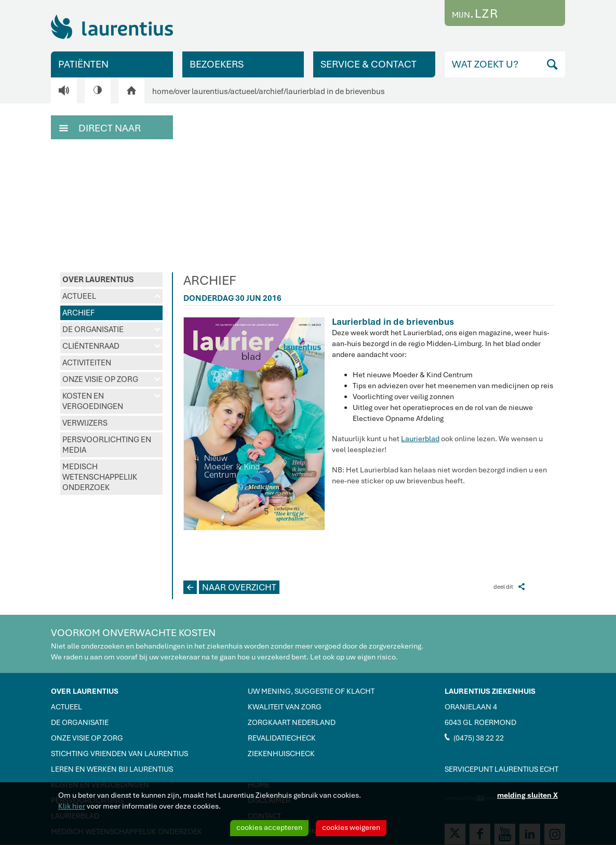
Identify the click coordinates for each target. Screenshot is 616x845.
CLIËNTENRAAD (111, 346)
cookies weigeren (351, 827)
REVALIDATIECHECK (282, 738)
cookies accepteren (269, 827)
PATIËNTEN (83, 64)
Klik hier (72, 806)
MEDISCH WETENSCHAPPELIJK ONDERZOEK (100, 477)
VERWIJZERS (85, 423)
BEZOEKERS (217, 64)
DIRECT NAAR (100, 127)
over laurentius (202, 91)
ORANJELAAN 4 (471, 707)
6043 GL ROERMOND (480, 722)
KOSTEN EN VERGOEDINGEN (111, 401)
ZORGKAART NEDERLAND (292, 722)
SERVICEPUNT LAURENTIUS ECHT (501, 769)
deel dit (509, 586)
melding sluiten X (527, 795)
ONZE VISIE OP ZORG (111, 379)
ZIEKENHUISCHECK (281, 754)
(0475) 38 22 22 (474, 737)
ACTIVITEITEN (87, 363)
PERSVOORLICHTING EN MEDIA (107, 445)
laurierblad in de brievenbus (336, 91)
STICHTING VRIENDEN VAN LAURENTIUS (119, 754)
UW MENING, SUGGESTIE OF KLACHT (311, 691)
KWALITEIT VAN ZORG (285, 707)
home (163, 91)
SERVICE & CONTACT (369, 64)
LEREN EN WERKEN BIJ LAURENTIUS (112, 769)
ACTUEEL (111, 296)
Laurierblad (420, 439)
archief (271, 91)
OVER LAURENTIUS (98, 280)
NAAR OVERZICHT (230, 587)
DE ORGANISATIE (111, 329)
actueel (243, 91)
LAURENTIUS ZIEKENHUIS (490, 691)
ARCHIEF (78, 313)
